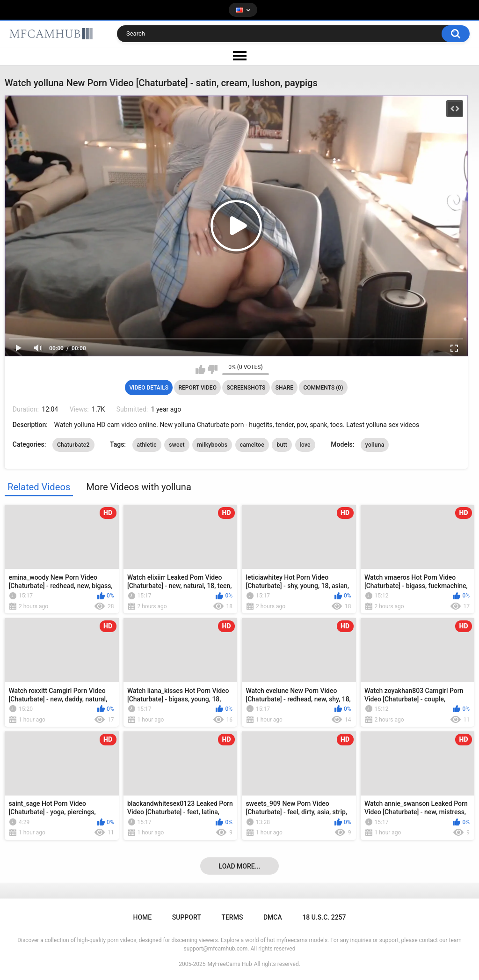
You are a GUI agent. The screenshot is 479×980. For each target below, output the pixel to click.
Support (187, 917)
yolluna (375, 445)
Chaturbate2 (73, 445)
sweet (177, 445)
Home (142, 917)
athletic (147, 445)
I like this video (200, 369)
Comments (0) (323, 388)
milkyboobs (212, 445)
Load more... (240, 866)
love (305, 445)
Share (284, 388)
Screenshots (246, 388)
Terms (232, 917)
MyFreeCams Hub (229, 964)
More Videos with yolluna (139, 487)
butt (282, 445)
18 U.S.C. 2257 (324, 917)
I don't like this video (213, 369)
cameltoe (252, 445)
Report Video (197, 388)
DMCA (273, 917)
